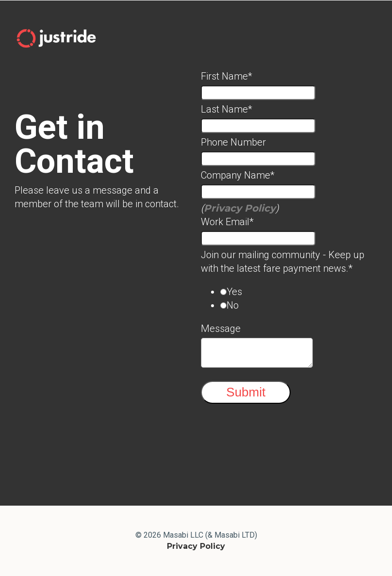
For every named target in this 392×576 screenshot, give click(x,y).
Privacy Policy (240, 208)
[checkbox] (289, 298)
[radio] (299, 292)
